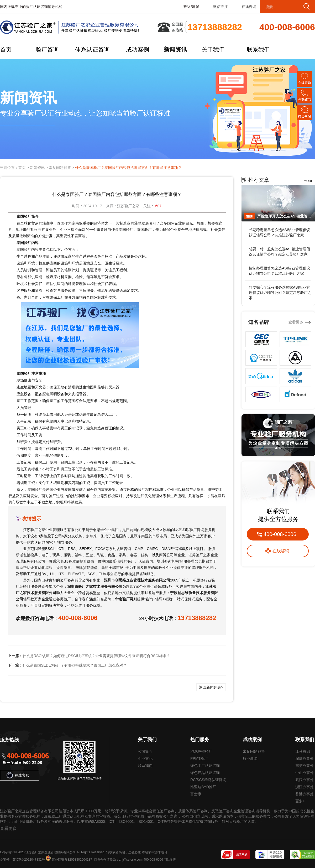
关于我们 (213, 50)
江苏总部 (303, 751)
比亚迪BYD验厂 (203, 787)
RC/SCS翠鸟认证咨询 (208, 780)
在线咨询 (249, 7)
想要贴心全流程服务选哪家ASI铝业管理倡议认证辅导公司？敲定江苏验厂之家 (280, 293)
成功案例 (138, 50)
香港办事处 (304, 794)
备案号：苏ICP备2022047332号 (22, 860)
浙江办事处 (304, 787)
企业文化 (145, 758)
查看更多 (296, 322)
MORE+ (309, 181)
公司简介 (145, 751)
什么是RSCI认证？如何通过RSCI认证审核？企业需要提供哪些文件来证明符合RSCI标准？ (96, 656)
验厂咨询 (47, 50)
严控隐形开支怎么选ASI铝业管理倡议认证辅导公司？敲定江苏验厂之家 (285, 216)
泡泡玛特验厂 (201, 751)
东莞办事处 (304, 766)
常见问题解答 (60, 168)
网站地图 (170, 860)
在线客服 (18, 775)
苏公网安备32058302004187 (72, 860)
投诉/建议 (191, 7)
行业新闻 (250, 758)
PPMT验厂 (199, 758)
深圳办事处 (304, 758)
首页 (6, 50)
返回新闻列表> (211, 687)
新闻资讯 (175, 50)
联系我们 (258, 50)
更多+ (300, 801)
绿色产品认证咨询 (205, 773)
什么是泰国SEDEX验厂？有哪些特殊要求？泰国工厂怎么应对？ (75, 665)
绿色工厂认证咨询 (205, 766)
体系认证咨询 (92, 50)
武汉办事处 (304, 780)
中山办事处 (304, 773)
